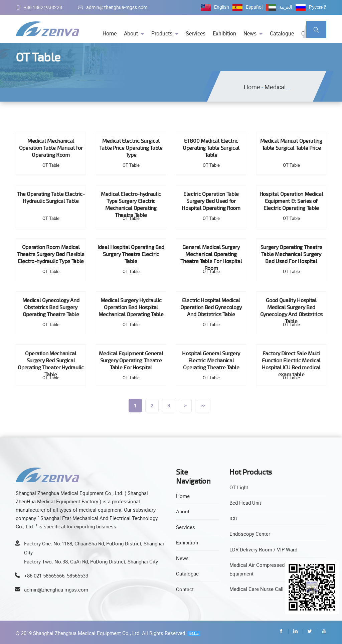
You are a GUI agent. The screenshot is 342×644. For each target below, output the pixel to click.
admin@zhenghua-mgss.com (113, 7)
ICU (233, 518)
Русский (318, 7)
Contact (185, 589)
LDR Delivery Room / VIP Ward (263, 549)
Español (254, 7)
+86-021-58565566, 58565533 (56, 575)
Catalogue (282, 33)
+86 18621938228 (39, 7)
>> (203, 406)
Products (162, 33)
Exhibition (224, 33)
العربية (286, 7)
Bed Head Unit (245, 503)
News (250, 33)
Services (196, 33)
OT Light (239, 487)
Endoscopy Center (250, 534)
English (222, 7)
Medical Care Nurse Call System (266, 589)
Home (110, 33)
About (131, 33)
